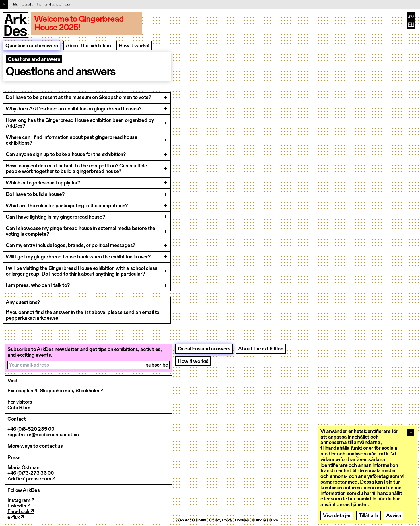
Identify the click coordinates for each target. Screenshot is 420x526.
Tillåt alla (368, 516)
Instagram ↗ (21, 500)
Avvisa (394, 516)
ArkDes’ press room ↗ (31, 479)
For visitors (20, 402)
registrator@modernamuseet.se (43, 435)
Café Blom (19, 408)
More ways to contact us (35, 446)
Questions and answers (32, 46)
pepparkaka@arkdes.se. (33, 318)
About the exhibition (88, 46)
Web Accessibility (191, 520)
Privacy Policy (221, 520)
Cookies (242, 520)
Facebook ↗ (21, 512)
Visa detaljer (337, 516)
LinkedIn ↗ (19, 506)
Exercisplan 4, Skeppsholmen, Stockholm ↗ (55, 391)
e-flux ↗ (16, 517)
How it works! (134, 46)
